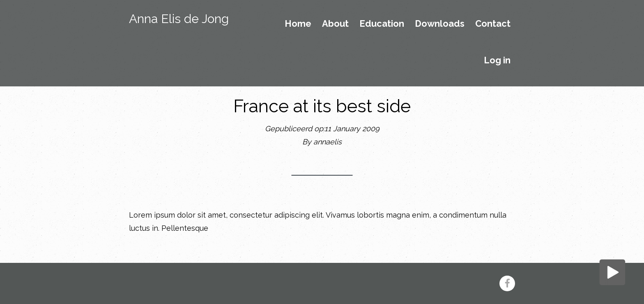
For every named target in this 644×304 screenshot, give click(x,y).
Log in (497, 60)
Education (382, 24)
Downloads (440, 24)
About (335, 24)
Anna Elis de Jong (179, 19)
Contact (493, 24)
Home (298, 24)
